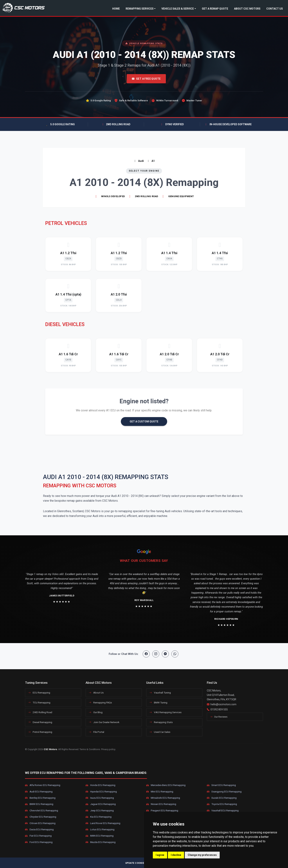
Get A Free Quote (146, 79)
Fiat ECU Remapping (38, 836)
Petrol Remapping (40, 732)
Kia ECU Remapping (99, 817)
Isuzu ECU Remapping (100, 798)
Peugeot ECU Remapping (162, 810)
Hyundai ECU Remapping (101, 791)
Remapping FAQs (100, 702)
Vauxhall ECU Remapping (223, 810)
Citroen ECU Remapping (40, 823)
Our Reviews (219, 717)
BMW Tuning (158, 702)
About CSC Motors (247, 9)
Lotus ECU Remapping (100, 830)
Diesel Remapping (40, 722)
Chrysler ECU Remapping (41, 817)
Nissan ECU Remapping (161, 804)
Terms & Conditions (90, 749)
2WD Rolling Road (40, 712)
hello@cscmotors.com (223, 704)
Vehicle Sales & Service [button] (178, 9)
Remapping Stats (161, 722)
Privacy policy (108, 749)
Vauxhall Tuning (160, 693)
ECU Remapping (39, 693)
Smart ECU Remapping (221, 785)
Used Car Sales (160, 732)
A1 (151, 161)
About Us (96, 693)
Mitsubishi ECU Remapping (163, 798)
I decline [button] (176, 855)
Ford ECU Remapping (39, 842)
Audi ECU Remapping (39, 791)
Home (116, 9)
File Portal (96, 732)
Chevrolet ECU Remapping (42, 810)
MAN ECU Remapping (100, 836)
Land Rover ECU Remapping (103, 823)
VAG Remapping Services (165, 712)
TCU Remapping (39, 702)
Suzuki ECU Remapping (222, 798)
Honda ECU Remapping (100, 785)
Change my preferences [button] (202, 855)
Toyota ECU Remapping (222, 804)
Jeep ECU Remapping (100, 810)
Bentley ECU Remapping (40, 798)
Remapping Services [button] (140, 9)
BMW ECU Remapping (39, 804)
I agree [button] (160, 855)
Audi (139, 161)
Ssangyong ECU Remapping (224, 791)
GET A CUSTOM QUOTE (144, 421)
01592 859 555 (219, 709)
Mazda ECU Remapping (101, 842)
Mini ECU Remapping (160, 791)
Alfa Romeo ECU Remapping (43, 785)
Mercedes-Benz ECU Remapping (166, 785)
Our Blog (96, 712)
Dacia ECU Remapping (39, 830)
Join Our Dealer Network (104, 722)
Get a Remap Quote (215, 9)
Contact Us (275, 9)
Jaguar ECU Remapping (101, 804)
